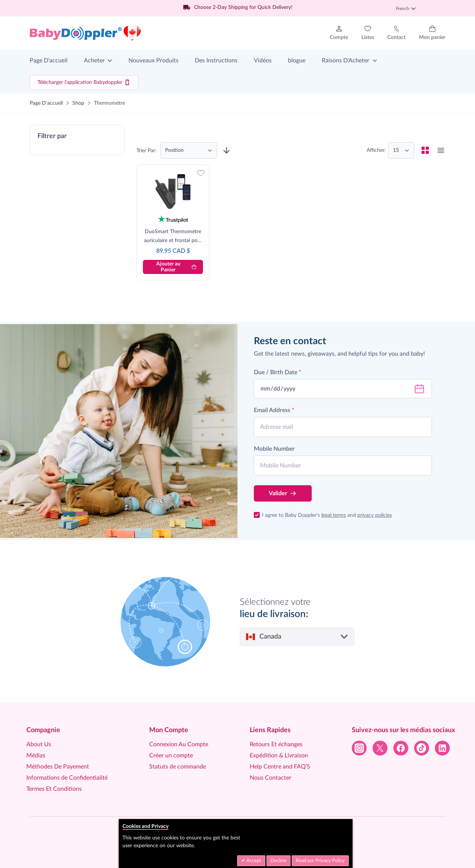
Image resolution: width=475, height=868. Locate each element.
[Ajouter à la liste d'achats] (201, 173)
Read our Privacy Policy (320, 861)
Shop (78, 103)
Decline (279, 861)
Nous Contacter (271, 778)
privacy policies (375, 515)
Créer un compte (171, 756)
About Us (39, 744)
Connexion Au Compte (179, 744)
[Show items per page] (401, 150)
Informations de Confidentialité (67, 778)
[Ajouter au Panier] (173, 267)
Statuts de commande (178, 767)
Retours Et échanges (276, 744)
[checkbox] (425, 150)
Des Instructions (216, 61)
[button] (77, 140)
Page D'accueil (49, 61)
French (406, 9)
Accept (253, 861)
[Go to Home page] (85, 33)
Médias (36, 756)
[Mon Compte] (339, 33)
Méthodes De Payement (58, 767)
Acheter (94, 61)
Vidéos (263, 61)
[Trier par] (189, 150)
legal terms (334, 515)
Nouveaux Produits (153, 61)
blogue (297, 61)
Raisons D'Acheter (345, 61)
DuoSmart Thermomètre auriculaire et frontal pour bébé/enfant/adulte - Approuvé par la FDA (173, 237)
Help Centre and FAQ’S (280, 767)
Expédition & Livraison (279, 756)
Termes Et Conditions (54, 789)
